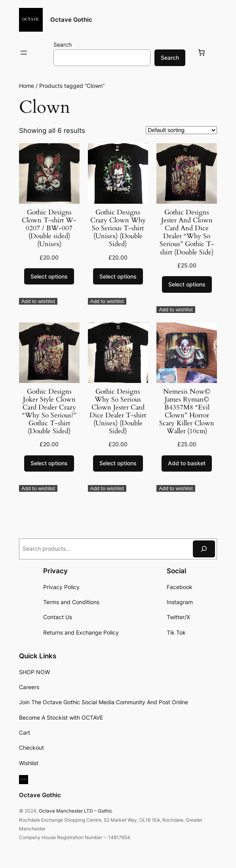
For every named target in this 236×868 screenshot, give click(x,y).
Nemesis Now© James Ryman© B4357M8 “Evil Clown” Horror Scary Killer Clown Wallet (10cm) (187, 412)
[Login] (43, 53)
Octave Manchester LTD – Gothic (76, 811)
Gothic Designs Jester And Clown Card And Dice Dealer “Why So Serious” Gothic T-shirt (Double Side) (187, 232)
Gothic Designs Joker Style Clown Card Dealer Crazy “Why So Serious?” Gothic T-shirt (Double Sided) (49, 412)
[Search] (204, 549)
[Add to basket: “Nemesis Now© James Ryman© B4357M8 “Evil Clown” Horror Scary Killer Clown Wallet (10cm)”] (187, 464)
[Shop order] (181, 130)
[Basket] (203, 53)
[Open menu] (24, 53)
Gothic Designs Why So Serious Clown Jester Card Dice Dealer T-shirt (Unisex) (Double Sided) (118, 412)
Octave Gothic (71, 20)
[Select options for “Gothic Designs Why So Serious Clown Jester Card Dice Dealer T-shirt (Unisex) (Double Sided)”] (118, 464)
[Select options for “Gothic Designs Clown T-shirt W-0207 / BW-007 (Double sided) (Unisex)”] (49, 277)
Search (63, 45)
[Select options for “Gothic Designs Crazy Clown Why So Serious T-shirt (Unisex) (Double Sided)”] (118, 277)
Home (27, 86)
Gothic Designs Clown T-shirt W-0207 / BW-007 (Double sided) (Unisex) (49, 228)
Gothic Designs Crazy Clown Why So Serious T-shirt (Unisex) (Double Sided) (118, 228)
